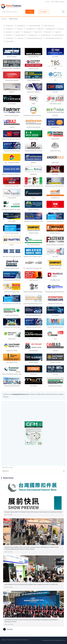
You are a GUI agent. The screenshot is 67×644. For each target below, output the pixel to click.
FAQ (21, 640)
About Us (4, 640)
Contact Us (25, 640)
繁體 (57, 2)
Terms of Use (15, 640)
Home (4, 19)
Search (30, 12)
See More (8, 629)
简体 (53, 2)
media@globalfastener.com (20, 394)
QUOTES (43, 12)
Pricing (48, 2)
